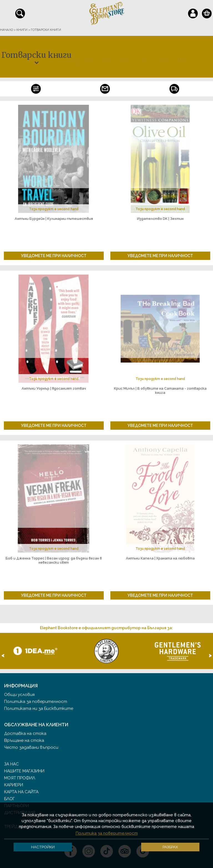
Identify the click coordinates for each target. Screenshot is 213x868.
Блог (9, 799)
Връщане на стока (24, 740)
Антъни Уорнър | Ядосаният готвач (54, 388)
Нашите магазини (24, 771)
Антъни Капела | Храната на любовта (160, 558)
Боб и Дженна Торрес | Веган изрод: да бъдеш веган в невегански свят (54, 560)
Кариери (14, 785)
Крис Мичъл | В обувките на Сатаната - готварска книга (160, 391)
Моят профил (20, 778)
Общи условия (19, 695)
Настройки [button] (43, 847)
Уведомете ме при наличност (54, 256)
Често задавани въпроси (31, 747)
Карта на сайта (21, 792)
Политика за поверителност (36, 702)
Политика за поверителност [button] (107, 833)
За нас (12, 764)
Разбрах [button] (170, 847)
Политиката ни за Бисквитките (39, 708)
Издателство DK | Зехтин (160, 219)
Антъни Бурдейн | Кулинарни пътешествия (54, 219)
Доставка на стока (25, 733)
